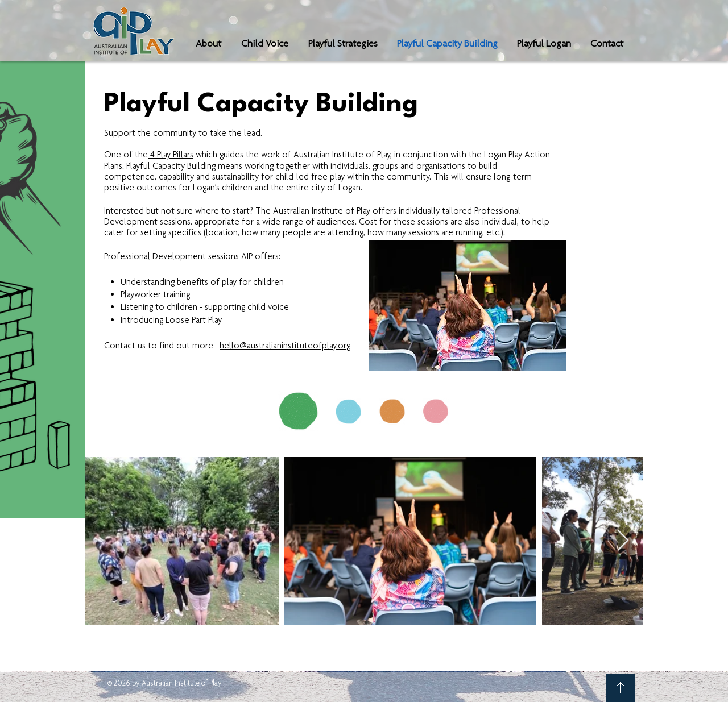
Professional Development (155, 256)
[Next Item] (623, 541)
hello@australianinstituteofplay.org (285, 345)
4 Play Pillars (171, 154)
